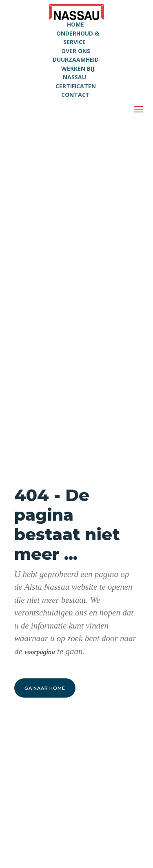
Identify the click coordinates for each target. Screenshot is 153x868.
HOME (75, 24)
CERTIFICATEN (76, 86)
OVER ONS (76, 51)
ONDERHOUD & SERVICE (78, 38)
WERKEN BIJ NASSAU (78, 73)
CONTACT (75, 95)
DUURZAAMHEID (76, 59)
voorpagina (40, 652)
